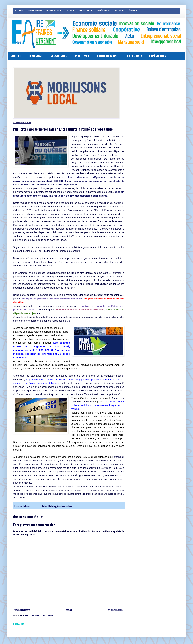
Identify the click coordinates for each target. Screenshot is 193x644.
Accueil (69, 610)
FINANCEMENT (35, 11)
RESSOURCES (59, 56)
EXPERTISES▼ (86, 11)
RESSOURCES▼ (54, 11)
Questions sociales (65, 506)
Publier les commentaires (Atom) (39, 615)
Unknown (27, 506)
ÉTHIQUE (133, 11)
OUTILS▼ (70, 11)
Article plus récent (22, 610)
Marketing (52, 506)
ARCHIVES (120, 11)
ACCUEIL (19, 11)
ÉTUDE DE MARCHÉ (109, 56)
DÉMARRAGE (36, 56)
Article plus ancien (116, 610)
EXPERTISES (135, 56)
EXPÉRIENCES (104, 11)
